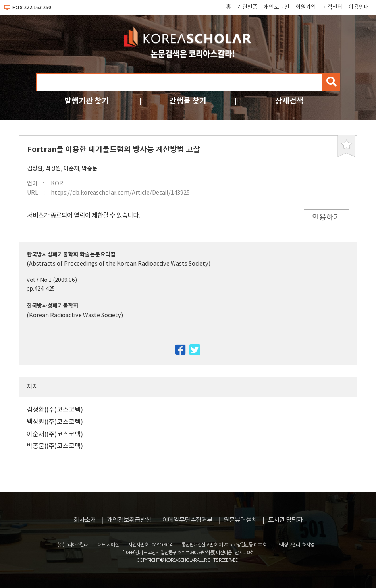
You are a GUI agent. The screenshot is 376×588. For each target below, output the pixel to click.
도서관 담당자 (285, 520)
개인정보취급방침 (129, 520)
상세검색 (289, 101)
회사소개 (85, 520)
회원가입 (306, 7)
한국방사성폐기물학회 (52, 306)
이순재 (71, 169)
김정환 (35, 169)
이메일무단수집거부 (187, 520)
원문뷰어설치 (240, 520)
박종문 (90, 169)
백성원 (53, 169)
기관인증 (247, 7)
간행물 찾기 (188, 101)
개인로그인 (277, 7)
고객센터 (332, 7)
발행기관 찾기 (87, 101)
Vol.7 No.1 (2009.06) (52, 280)
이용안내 (359, 7)
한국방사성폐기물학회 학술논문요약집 (71, 255)
